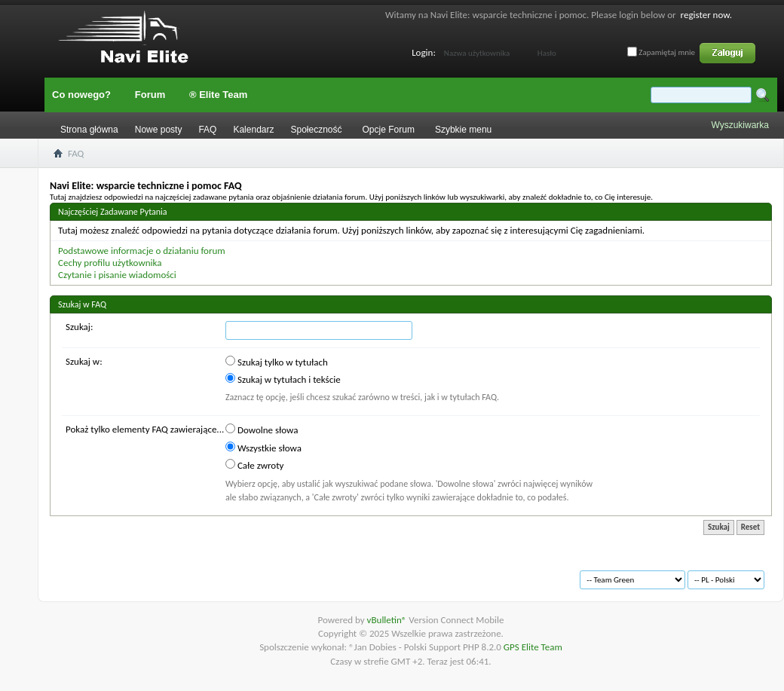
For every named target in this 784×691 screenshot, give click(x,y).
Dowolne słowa (262, 430)
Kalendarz (253, 130)
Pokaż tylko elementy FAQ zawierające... (145, 429)
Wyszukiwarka (740, 125)
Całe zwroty (254, 465)
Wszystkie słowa (263, 448)
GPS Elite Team (533, 647)
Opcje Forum (389, 130)
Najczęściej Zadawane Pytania (113, 212)
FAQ (207, 130)
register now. (706, 15)
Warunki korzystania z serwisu (182, 573)
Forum (150, 95)
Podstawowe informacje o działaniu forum (142, 251)
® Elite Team (218, 95)
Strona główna (89, 130)
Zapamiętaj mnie (661, 52)
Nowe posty (159, 130)
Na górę (269, 573)
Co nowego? (81, 95)
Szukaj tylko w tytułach (277, 362)
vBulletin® (388, 620)
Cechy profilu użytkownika (110, 263)
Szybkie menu (463, 130)
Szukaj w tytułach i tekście (283, 379)
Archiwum (92, 573)
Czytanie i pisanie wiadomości (117, 275)
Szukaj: (79, 327)
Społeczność (316, 130)
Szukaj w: (84, 361)
